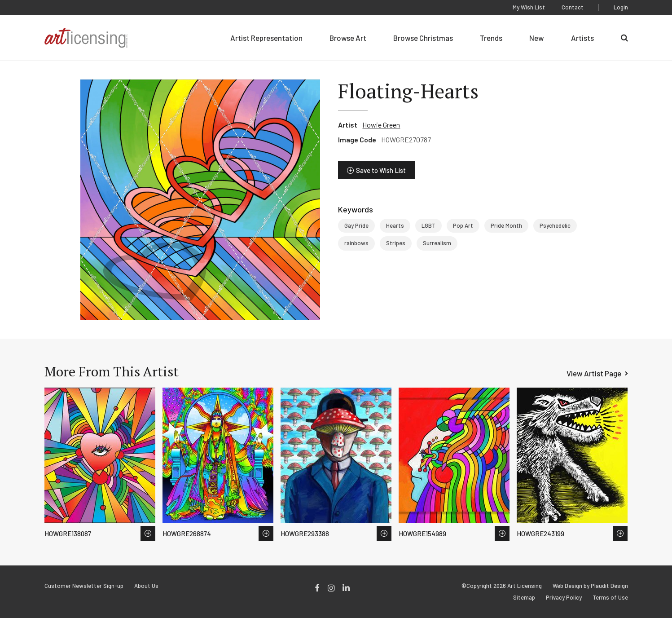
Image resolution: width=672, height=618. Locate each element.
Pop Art (463, 225)
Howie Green (381, 125)
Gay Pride (356, 225)
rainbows (356, 243)
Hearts (395, 225)
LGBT (428, 225)
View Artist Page (594, 373)
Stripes (396, 243)
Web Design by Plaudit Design (590, 586)
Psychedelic (555, 225)
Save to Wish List (381, 170)
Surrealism (437, 243)
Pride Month (506, 225)
